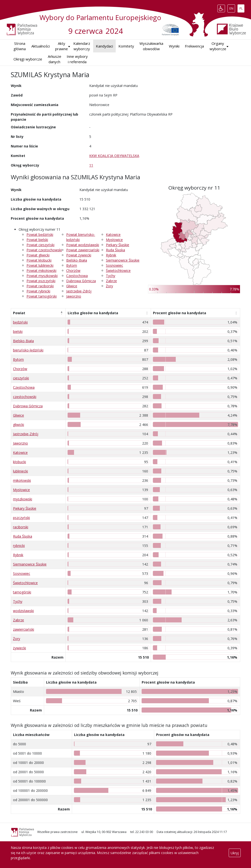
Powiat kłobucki (39, 260)
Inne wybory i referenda (77, 59)
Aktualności (41, 46)
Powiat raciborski (40, 286)
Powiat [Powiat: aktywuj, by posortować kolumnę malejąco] (19, 313)
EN (232, 7)
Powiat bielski (37, 240)
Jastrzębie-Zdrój (79, 291)
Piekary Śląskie (118, 245)
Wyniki (174, 46)
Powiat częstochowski (44, 250)
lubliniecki (20, 471)
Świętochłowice (118, 271)
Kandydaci (104, 46)
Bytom (72, 265)
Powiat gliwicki (38, 255)
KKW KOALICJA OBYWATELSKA (114, 156)
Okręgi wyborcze (28, 59)
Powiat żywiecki (79, 255)
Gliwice (72, 286)
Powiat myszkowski (42, 276)
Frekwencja (194, 46)
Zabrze (111, 281)
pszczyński (21, 518)
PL (242, 7)
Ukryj (235, 853)
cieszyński (21, 378)
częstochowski (25, 397)
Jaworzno (74, 296)
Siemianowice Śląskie (123, 260)
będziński (20, 322)
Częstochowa (77, 276)
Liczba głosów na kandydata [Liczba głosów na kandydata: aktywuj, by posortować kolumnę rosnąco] (93, 313)
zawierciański (24, 629)
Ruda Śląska (115, 250)
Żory (109, 286)
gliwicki (19, 425)
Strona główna (20, 46)
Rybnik (111, 255)
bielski (18, 332)
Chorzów (73, 271)
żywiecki (19, 648)
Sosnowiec (114, 265)
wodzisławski (23, 611)
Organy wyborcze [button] (218, 46)
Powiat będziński (40, 235)
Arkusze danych (55, 59)
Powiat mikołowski (41, 271)
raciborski (21, 527)
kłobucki (19, 462)
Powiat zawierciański (83, 250)
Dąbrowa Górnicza (81, 281)
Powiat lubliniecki (40, 265)
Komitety (126, 46)
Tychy (111, 276)
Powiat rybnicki (38, 291)
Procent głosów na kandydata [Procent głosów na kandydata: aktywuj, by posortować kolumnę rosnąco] (180, 313)
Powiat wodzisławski (83, 245)
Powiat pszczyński (41, 281)
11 (91, 165)
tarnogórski (22, 592)
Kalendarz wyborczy (82, 46)
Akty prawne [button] (62, 46)
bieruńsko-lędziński (28, 350)
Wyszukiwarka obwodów (151, 46)
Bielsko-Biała (77, 260)
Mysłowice (114, 240)
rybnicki (19, 546)
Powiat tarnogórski (42, 296)
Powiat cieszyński (40, 245)
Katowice (113, 235)
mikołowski (22, 480)
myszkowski (23, 499)
